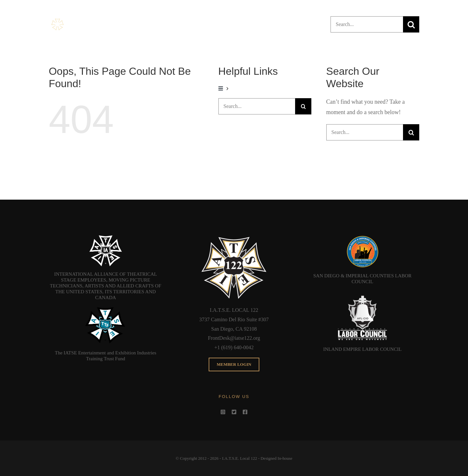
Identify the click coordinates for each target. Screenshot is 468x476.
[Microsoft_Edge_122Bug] (234, 238)
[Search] (411, 24)
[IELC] (362, 292)
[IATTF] (106, 308)
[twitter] (234, 412)
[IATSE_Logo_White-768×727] (106, 238)
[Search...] (367, 24)
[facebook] (245, 412)
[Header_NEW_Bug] (80, 20)
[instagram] (223, 412)
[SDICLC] (362, 238)
